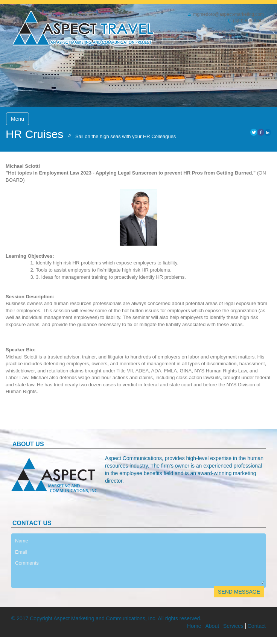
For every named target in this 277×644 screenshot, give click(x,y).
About (212, 626)
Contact (257, 626)
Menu (18, 119)
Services (233, 626)
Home (194, 626)
